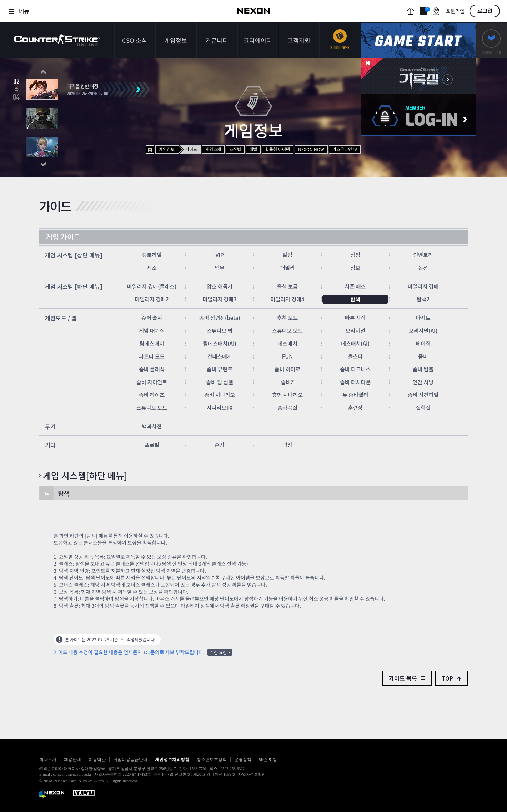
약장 (287, 445)
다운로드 (491, 41)
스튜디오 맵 (220, 330)
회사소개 (48, 760)
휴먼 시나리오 (287, 395)
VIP (219, 255)
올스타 (355, 356)
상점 (355, 255)
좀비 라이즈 (152, 395)
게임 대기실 (152, 330)
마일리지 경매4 (288, 299)
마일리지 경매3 (220, 299)
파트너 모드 (152, 356)
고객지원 (299, 40)
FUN (288, 356)
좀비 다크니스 (355, 369)
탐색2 (423, 299)
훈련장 (355, 408)
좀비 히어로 (287, 369)
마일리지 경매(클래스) (152, 286)
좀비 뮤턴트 (220, 369)
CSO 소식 (135, 40)
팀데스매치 (152, 343)
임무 (220, 268)
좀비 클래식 (152, 369)
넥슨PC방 (268, 760)
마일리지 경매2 (152, 299)
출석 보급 (288, 286)
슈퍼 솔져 (152, 318)
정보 (355, 268)
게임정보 (176, 40)
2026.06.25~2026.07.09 (87, 94)
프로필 (152, 445)
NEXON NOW (311, 149)
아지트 (423, 318)
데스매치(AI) (355, 343)
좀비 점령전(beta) (220, 318)
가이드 (191, 149)
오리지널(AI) (423, 330)
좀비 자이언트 (152, 382)
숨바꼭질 (287, 408)
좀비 (423, 356)
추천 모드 (288, 318)
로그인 (485, 11)
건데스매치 (220, 356)
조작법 (235, 149)
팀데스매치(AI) (220, 343)
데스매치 (287, 343)
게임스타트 (418, 41)
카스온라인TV (345, 149)
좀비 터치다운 (355, 382)
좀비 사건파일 (423, 395)
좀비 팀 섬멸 (220, 382)
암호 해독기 (220, 286)
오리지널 (355, 330)
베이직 (423, 343)
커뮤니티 (217, 40)
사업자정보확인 (252, 774)
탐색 (355, 299)
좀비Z (288, 382)
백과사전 (152, 426)
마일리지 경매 (423, 286)
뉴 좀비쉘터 (355, 395)
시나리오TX (220, 408)
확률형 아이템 (278, 149)
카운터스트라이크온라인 (57, 40)
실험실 (423, 408)
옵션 (423, 268)
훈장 (220, 445)
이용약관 (97, 760)
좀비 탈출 (423, 369)
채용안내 (72, 760)
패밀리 (287, 268)
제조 (152, 268)
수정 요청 (218, 652)
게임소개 (213, 149)
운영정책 (243, 760)
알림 (287, 255)
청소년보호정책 (212, 760)
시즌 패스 (355, 286)
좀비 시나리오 (220, 395)
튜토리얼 (152, 255)
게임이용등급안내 (130, 760)
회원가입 (455, 12)
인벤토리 (423, 255)
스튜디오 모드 (287, 330)
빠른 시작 (355, 318)
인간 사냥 (423, 382)
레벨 (253, 149)
